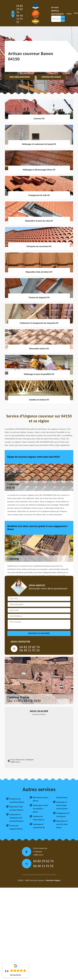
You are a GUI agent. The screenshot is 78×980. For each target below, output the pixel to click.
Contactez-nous (51, 77)
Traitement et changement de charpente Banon (16, 818)
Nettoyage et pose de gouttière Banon (40, 809)
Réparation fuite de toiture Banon (16, 808)
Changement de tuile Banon (63, 815)
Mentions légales (53, 880)
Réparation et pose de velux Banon (62, 824)
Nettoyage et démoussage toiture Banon (62, 805)
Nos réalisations (20, 77)
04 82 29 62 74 (20, 9)
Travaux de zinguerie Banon (16, 827)
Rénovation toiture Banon (41, 799)
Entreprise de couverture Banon (17, 800)
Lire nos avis (15, 975)
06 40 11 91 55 (20, 19)
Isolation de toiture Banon (39, 818)
